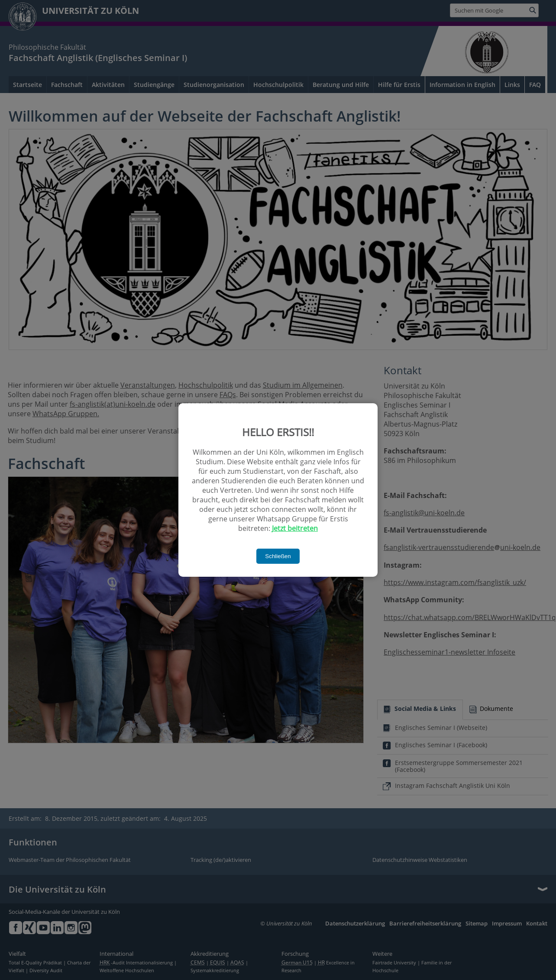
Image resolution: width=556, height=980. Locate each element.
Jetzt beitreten (295, 528)
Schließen (278, 556)
